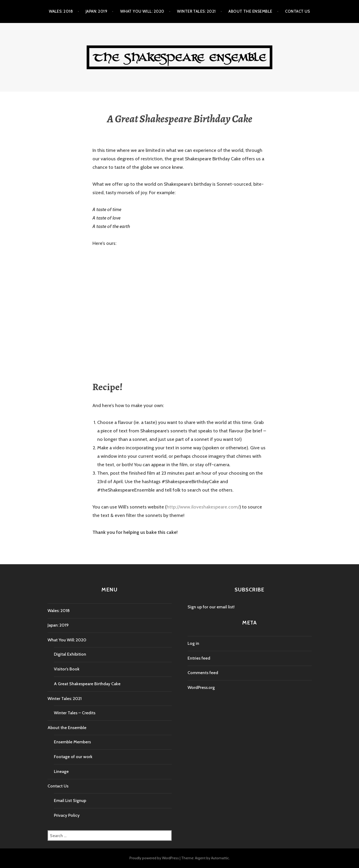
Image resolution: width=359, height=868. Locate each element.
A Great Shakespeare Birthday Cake (87, 684)
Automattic (220, 858)
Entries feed (199, 658)
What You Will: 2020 (142, 11)
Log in (193, 643)
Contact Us (298, 11)
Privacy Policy (67, 815)
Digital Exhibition (70, 654)
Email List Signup (70, 801)
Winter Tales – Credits (75, 713)
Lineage (61, 771)
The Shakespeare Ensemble (180, 57)
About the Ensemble (250, 11)
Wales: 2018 (61, 11)
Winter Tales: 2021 (196, 11)
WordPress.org (201, 687)
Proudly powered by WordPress (154, 858)
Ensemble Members (72, 742)
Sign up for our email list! (211, 607)
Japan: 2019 (96, 11)
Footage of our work (73, 757)
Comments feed (203, 673)
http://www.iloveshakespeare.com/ (203, 507)
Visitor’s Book (67, 669)
